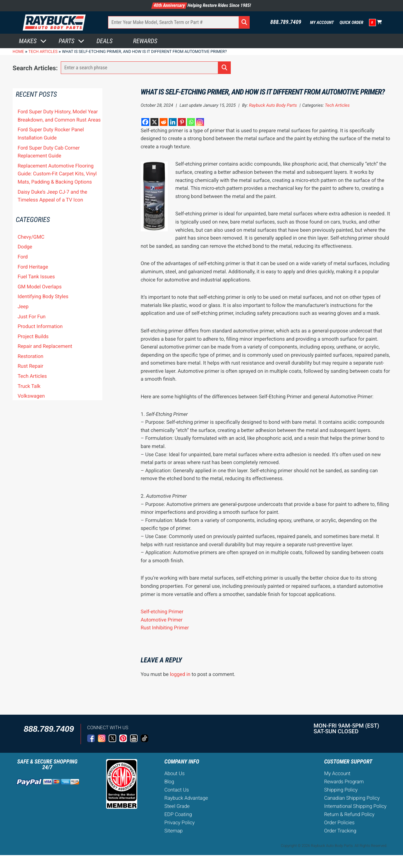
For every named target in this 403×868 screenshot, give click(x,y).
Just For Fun (32, 317)
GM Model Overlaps (40, 287)
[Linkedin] (173, 122)
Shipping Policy (341, 790)
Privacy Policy (179, 823)
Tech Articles (32, 376)
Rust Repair (30, 366)
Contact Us (177, 790)
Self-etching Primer (162, 612)
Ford (23, 257)
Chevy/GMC (31, 237)
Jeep (23, 306)
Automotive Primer (162, 620)
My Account (322, 23)
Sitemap (173, 831)
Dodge (25, 247)
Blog (169, 782)
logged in (180, 674)
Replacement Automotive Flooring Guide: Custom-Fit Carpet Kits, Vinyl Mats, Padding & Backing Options (57, 174)
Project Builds (33, 336)
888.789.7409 (286, 22)
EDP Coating (178, 814)
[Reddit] (164, 122)
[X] (154, 122)
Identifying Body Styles (43, 296)
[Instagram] (200, 122)
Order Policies (339, 823)
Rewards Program (344, 782)
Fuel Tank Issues (36, 277)
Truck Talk (29, 386)
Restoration (31, 356)
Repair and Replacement (45, 346)
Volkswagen (31, 396)
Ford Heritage (33, 267)
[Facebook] (145, 122)
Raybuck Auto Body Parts (273, 105)
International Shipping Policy (355, 806)
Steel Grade (177, 806)
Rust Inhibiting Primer (165, 628)
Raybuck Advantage (186, 798)
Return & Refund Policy (349, 814)
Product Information (40, 326)
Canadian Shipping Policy (352, 798)
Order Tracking (340, 831)
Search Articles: (35, 68)
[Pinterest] (182, 122)
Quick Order (351, 23)
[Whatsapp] (191, 122)
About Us (174, 773)
